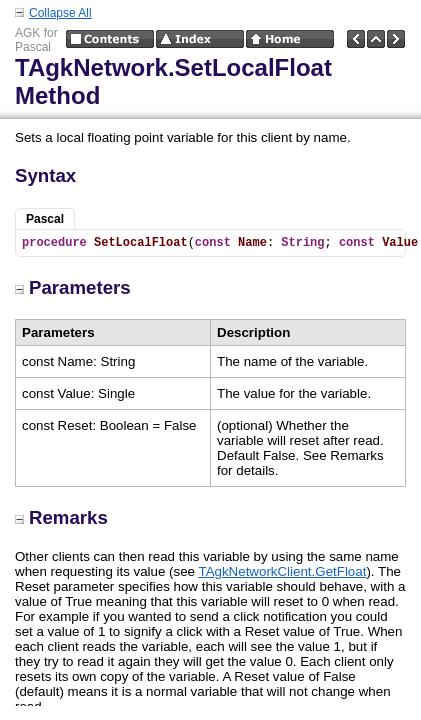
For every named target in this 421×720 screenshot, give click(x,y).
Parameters (73, 287)
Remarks (61, 517)
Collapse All (60, 13)
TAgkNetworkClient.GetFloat (283, 571)
